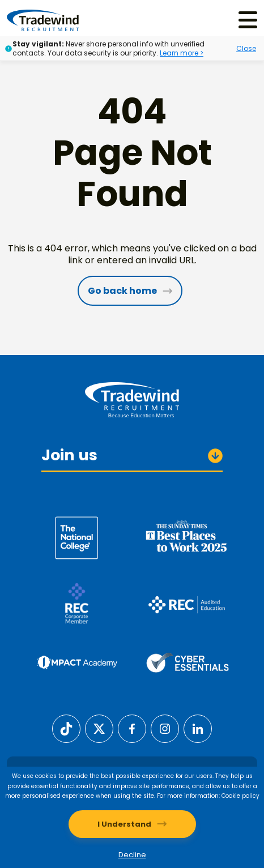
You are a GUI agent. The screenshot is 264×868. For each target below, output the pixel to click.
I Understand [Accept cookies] (124, 824)
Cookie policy (240, 796)
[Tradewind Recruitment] (43, 20)
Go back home (122, 291)
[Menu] (248, 20)
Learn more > (182, 53)
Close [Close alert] (246, 48)
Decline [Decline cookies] (132, 855)
